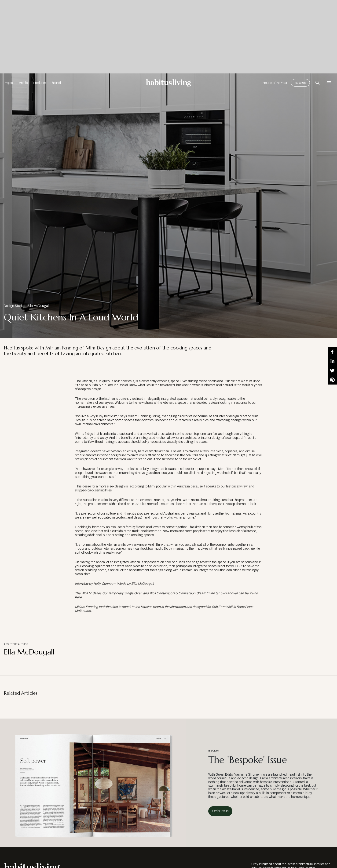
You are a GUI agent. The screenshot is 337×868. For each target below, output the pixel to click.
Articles (24, 83)
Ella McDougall (38, 306)
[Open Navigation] (329, 83)
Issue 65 (300, 83)
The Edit (56, 83)
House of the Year (275, 83)
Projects (9, 83)
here (78, 597)
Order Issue (220, 811)
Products (39, 83)
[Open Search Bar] (318, 83)
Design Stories (14, 306)
